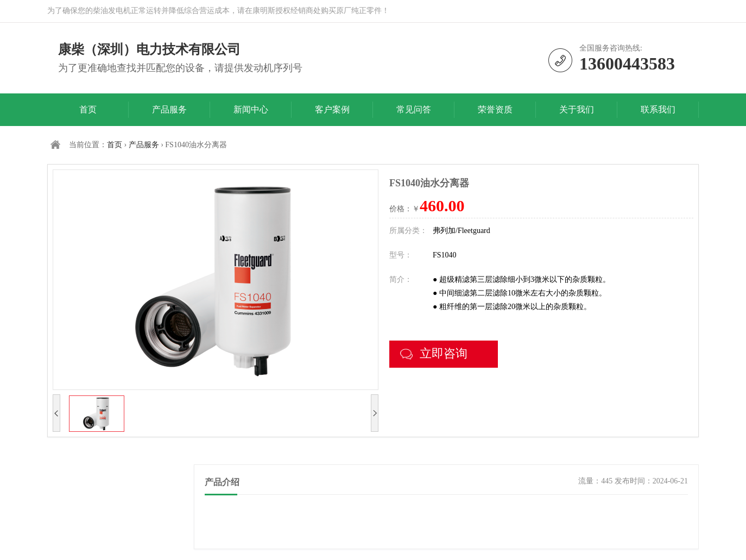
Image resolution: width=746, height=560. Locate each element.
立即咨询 (434, 353)
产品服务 (169, 109)
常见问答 (414, 109)
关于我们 (577, 109)
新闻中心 (251, 109)
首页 (88, 109)
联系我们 (658, 109)
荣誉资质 (495, 109)
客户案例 (332, 109)
